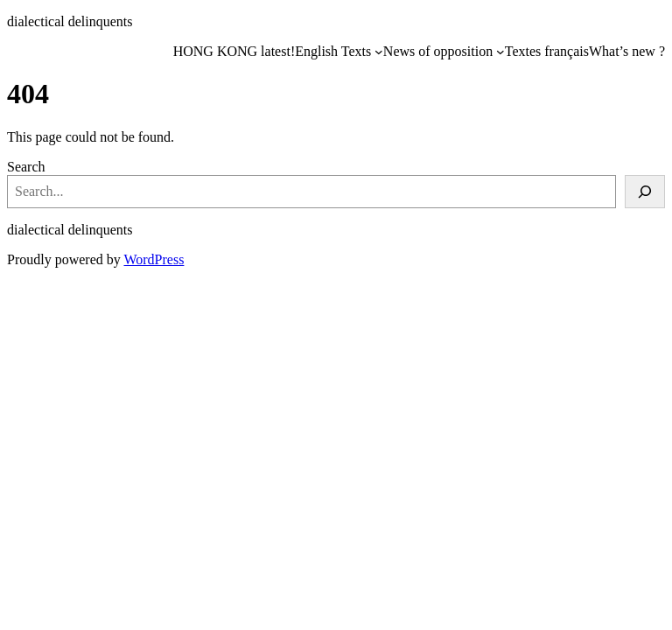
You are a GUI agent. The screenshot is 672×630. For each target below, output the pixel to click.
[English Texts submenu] (379, 52)
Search (26, 167)
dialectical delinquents (70, 21)
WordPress (154, 259)
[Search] (645, 192)
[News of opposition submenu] (500, 52)
